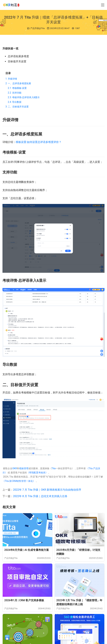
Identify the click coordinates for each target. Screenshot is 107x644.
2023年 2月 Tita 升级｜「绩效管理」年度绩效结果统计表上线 (79, 602)
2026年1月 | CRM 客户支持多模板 (24, 600)
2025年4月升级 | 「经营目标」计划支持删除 (78, 552)
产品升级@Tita (37, 28)
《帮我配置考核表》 (37, 473)
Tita (54, 468)
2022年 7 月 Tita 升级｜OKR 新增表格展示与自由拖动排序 (47, 490)
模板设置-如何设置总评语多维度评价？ (39, 142)
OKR (14, 468)
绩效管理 (24, 468)
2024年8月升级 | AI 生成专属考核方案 (27, 550)
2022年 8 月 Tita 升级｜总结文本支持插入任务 (40, 496)
